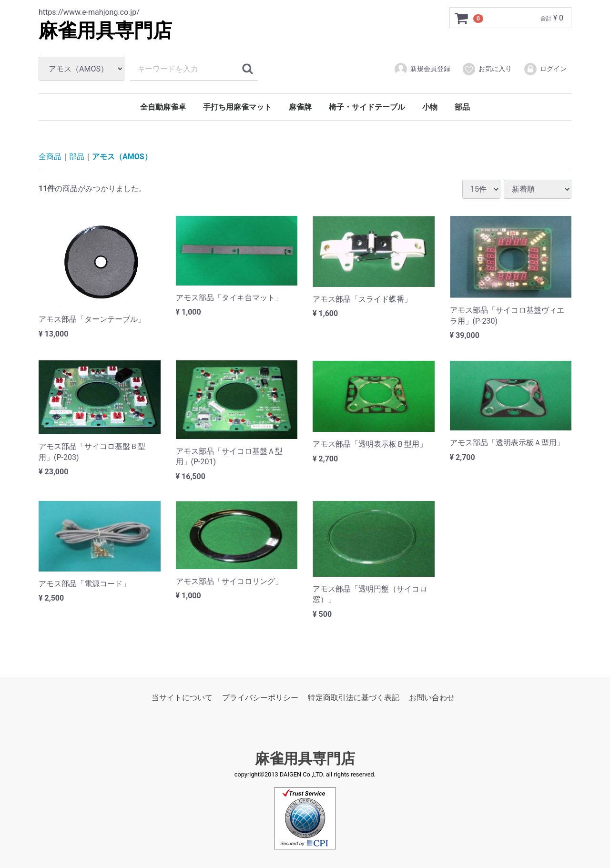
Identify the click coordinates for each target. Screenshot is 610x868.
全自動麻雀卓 (163, 107)
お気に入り (487, 69)
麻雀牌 (300, 107)
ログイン (545, 69)
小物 (430, 107)
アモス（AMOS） (122, 157)
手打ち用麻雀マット (237, 107)
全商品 (50, 157)
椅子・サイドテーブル (367, 107)
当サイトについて (182, 698)
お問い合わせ (432, 698)
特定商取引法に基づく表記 (354, 698)
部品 (462, 107)
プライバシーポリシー (260, 698)
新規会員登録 (422, 69)
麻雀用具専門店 (105, 31)
